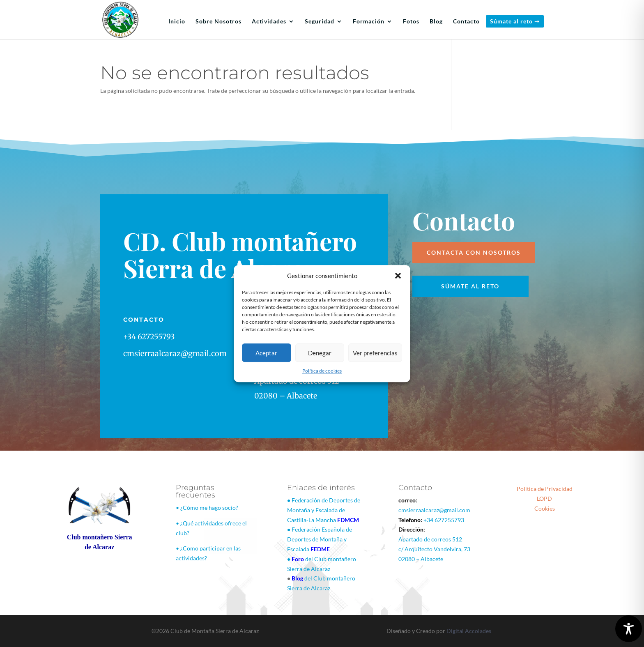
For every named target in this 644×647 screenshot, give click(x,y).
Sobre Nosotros (218, 22)
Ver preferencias (375, 353)
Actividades (269, 22)
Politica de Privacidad (545, 489)
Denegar (320, 353)
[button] (398, 276)
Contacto (466, 22)
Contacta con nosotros (474, 252)
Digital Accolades (469, 631)
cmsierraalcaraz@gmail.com (434, 510)
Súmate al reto (470, 286)
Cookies (545, 508)
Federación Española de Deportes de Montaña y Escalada (320, 539)
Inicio (177, 22)
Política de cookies (322, 371)
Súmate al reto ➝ (515, 21)
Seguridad (320, 22)
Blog (436, 22)
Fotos (411, 22)
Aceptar (266, 353)
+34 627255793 (444, 520)
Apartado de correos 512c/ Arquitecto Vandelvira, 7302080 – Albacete (434, 549)
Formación (369, 22)
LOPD (544, 498)
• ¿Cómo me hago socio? (207, 508)
